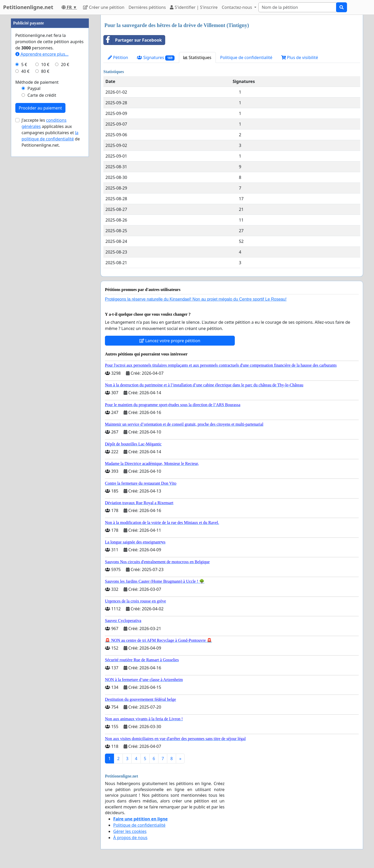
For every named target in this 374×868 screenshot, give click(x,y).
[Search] (297, 7)
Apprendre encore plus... (42, 210)
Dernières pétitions (147, 7)
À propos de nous (130, 838)
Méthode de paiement (37, 238)
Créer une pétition (104, 7)
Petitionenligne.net (28, 7)
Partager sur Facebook (133, 40)
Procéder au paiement (40, 264)
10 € (45, 221)
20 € (65, 221)
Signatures (156, 58)
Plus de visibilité (300, 57)
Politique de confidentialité (246, 57)
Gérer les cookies (130, 831)
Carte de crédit (42, 251)
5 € (24, 221)
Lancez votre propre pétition (170, 341)
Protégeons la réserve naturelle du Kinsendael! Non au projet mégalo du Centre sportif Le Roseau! (196, 299)
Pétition (118, 57)
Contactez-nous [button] (238, 7)
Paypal (34, 244)
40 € (25, 227)
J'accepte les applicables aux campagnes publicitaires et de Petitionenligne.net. (51, 289)
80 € (45, 227)
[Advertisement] (50, 93)
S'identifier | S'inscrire (194, 7)
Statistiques (197, 57)
